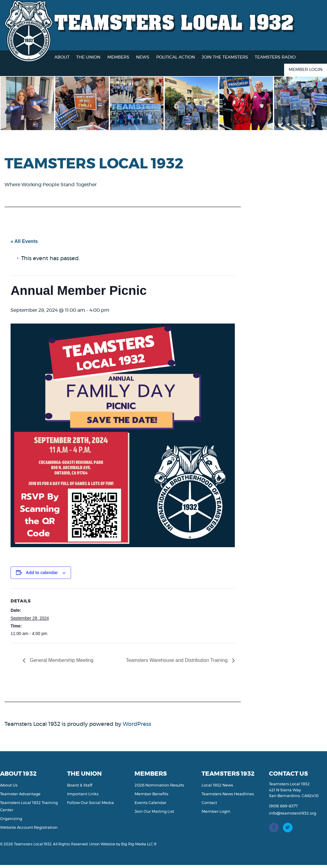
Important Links (83, 794)
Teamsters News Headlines (228, 794)
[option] (32, 103)
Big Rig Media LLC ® (139, 844)
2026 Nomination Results (159, 785)
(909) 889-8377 (283, 806)
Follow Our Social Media (91, 803)
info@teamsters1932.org (293, 814)
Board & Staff (80, 785)
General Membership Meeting (61, 660)
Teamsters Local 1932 (174, 22)
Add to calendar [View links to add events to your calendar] (42, 573)
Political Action (176, 57)
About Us (9, 785)
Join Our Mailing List (154, 812)
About (62, 57)
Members (118, 57)
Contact (209, 803)
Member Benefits (151, 794)
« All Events (24, 241)
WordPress (137, 724)
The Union (88, 57)
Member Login (306, 70)
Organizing (11, 819)
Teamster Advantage (20, 794)
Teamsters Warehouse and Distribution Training (178, 660)
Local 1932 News (217, 785)
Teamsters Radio (275, 57)
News (143, 57)
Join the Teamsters (225, 57)
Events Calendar (151, 803)
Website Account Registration (29, 828)
